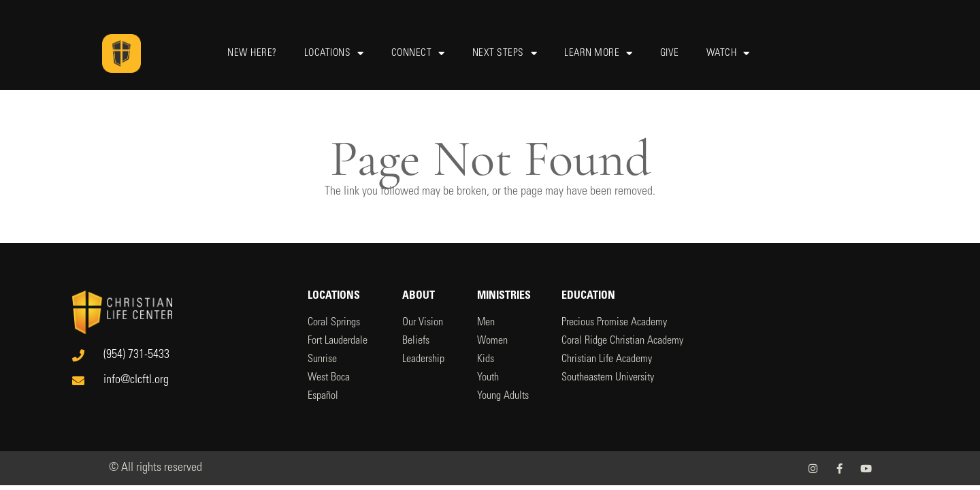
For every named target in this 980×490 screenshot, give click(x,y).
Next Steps (505, 53)
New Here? (252, 53)
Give (670, 53)
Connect (418, 53)
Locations (334, 53)
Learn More (599, 53)
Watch (728, 53)
